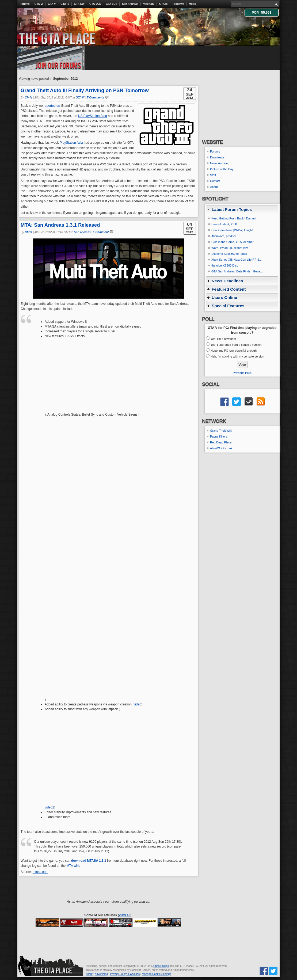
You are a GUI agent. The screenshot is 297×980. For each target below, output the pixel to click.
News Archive (219, 163)
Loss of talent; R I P (224, 224)
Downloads (217, 157)
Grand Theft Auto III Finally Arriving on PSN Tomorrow (85, 90)
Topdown (178, 4)
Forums (25, 4)
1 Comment (101, 232)
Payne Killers (219, 436)
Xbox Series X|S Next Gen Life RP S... (237, 260)
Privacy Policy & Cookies (125, 974)
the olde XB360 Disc (225, 265)
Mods (192, 4)
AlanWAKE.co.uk (221, 448)
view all (125, 915)
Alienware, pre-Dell (224, 236)
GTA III (163, 4)
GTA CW (79, 4)
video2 (49, 807)
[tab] (242, 209)
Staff (213, 175)
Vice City (149, 4)
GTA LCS (111, 4)
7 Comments (96, 97)
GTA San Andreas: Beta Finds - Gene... (237, 271)
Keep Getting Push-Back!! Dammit (234, 218)
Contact (215, 181)
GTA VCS (95, 4)
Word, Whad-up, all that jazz (230, 248)
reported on (52, 106)
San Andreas (130, 4)
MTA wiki (73, 866)
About (214, 187)
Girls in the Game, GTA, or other (233, 242)
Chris (29, 97)
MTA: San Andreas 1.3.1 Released (60, 225)
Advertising (101, 974)
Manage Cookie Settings (156, 974)
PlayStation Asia (71, 143)
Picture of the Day (222, 169)
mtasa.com (41, 872)
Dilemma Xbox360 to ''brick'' (230, 254)
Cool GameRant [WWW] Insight (232, 230)
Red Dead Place (221, 442)
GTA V (52, 4)
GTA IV (65, 4)
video (137, 704)
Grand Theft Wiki (221, 431)
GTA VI (39, 4)
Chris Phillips (161, 966)
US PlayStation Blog (93, 116)
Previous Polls (242, 373)
